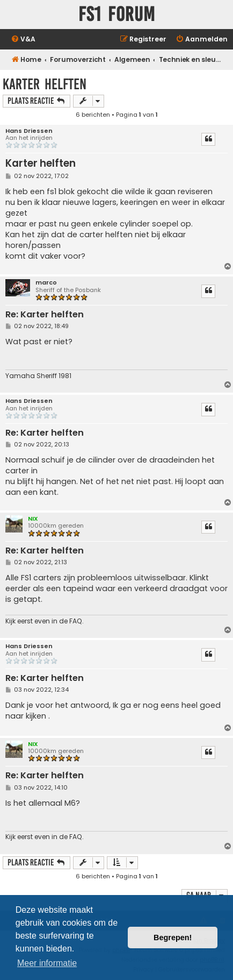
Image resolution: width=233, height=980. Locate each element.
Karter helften (45, 84)
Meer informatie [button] (47, 963)
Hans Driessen (29, 131)
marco (46, 283)
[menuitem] (23, 40)
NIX (33, 519)
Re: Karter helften (45, 315)
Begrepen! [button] (173, 938)
